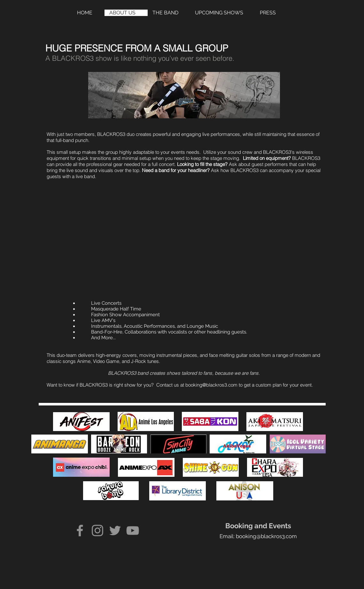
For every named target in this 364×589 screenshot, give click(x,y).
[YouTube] (133, 530)
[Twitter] (115, 530)
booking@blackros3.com (211, 385)
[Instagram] (97, 530)
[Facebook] (80, 530)
